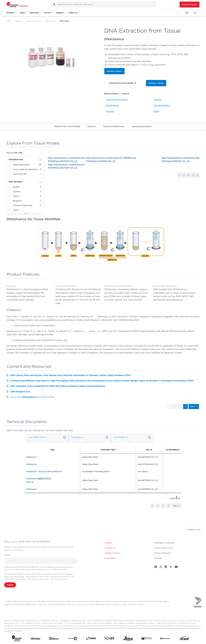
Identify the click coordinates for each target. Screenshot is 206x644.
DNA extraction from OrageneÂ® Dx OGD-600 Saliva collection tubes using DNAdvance (58, 386)
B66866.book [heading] (130, 158)
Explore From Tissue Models (67, 126)
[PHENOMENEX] (165, 639)
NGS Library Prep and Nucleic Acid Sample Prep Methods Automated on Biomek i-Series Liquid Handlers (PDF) (71, 375)
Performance (112, 105)
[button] (54, 4)
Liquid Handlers (161, 105)
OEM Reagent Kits (20, 392)
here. (71, 430)
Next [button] (194, 406)
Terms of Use (19, 576)
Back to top (193, 530)
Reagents (19, 21)
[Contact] (187, 13)
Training (158, 99)
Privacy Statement (163, 553)
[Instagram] (161, 567)
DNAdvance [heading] (32, 457)
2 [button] (185, 406)
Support (110, 111)
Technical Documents (117, 99)
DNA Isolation (50, 21)
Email (7, 555)
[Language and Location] (195, 13)
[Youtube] (176, 567)
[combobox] (104, 4)
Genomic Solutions (34, 21)
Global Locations (113, 553)
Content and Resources (114, 126)
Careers (108, 543)
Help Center (110, 558)
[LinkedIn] (166, 567)
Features (92, 126)
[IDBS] (91, 639)
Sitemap (158, 558)
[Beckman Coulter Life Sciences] (17, 5)
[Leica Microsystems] (128, 639)
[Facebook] (156, 567)
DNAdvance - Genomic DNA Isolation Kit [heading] (44, 471)
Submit (10, 585)
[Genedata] (73, 639)
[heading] (10, 165)
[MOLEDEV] (147, 639)
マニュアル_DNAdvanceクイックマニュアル (32, 397)
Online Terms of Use (163, 548)
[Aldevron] (54, 639)
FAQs (156, 111)
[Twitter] (171, 567)
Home (9, 21)
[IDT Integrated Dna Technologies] (110, 639)
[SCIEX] (184, 639)
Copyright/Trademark (164, 543)
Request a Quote (190, 5)
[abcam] (35, 639)
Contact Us (110, 548)
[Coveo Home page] (175, 499)
